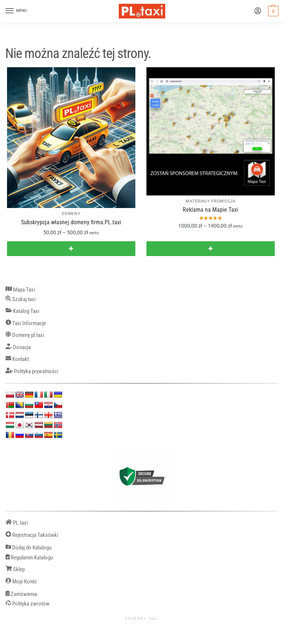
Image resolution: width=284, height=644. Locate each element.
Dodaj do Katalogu (28, 548)
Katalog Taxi (22, 311)
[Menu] (17, 11)
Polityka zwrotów (28, 604)
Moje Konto (21, 582)
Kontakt (17, 359)
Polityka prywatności (32, 372)
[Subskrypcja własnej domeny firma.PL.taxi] (71, 138)
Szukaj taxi (21, 299)
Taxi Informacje (26, 323)
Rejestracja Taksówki (32, 535)
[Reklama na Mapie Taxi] (211, 131)
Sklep (15, 570)
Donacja (18, 347)
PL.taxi (17, 523)
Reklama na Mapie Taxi (210, 210)
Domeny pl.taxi (25, 335)
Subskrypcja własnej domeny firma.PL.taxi (71, 222)
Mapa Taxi (20, 290)
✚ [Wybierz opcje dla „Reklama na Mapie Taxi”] (210, 249)
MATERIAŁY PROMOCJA (211, 201)
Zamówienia (21, 594)
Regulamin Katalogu (29, 558)
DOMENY (71, 214)
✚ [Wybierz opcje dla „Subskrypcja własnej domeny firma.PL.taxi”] (71, 249)
